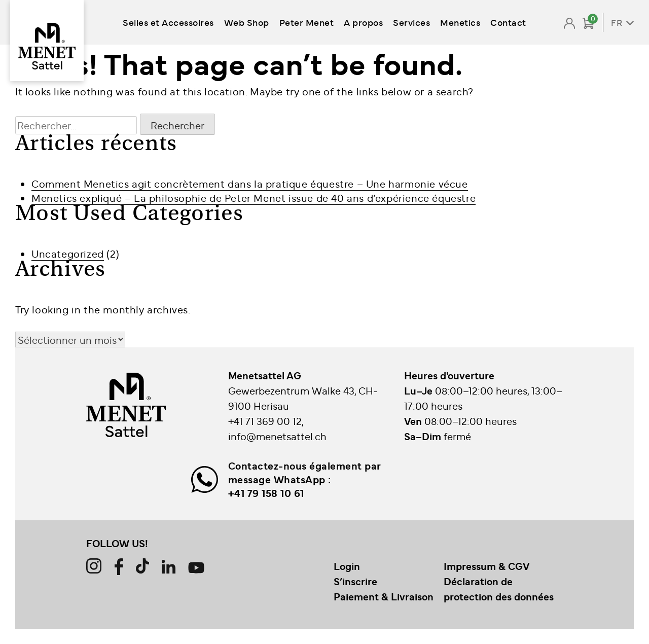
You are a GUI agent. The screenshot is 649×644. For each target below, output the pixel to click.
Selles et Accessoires (168, 22)
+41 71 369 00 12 (265, 421)
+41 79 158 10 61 (266, 493)
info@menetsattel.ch (277, 436)
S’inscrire (355, 581)
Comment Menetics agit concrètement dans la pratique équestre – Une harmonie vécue (250, 183)
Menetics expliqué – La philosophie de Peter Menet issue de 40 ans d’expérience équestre (254, 198)
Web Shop (247, 22)
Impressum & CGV (486, 566)
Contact (508, 22)
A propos (363, 22)
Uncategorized (68, 253)
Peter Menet (307, 22)
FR (617, 22)
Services (411, 22)
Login (347, 566)
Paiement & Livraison (384, 596)
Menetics (460, 22)
